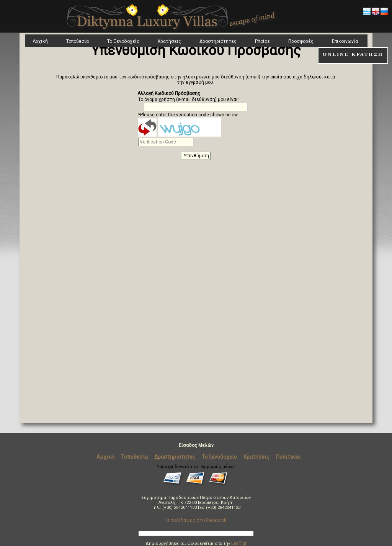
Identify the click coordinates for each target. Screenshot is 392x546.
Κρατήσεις (169, 41)
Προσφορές (301, 41)
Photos (262, 41)
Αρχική (40, 41)
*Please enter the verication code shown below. (188, 115)
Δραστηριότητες (218, 41)
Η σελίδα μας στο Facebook (196, 520)
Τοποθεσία (78, 41)
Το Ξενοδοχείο (123, 41)
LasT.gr (239, 543)
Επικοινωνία (345, 41)
